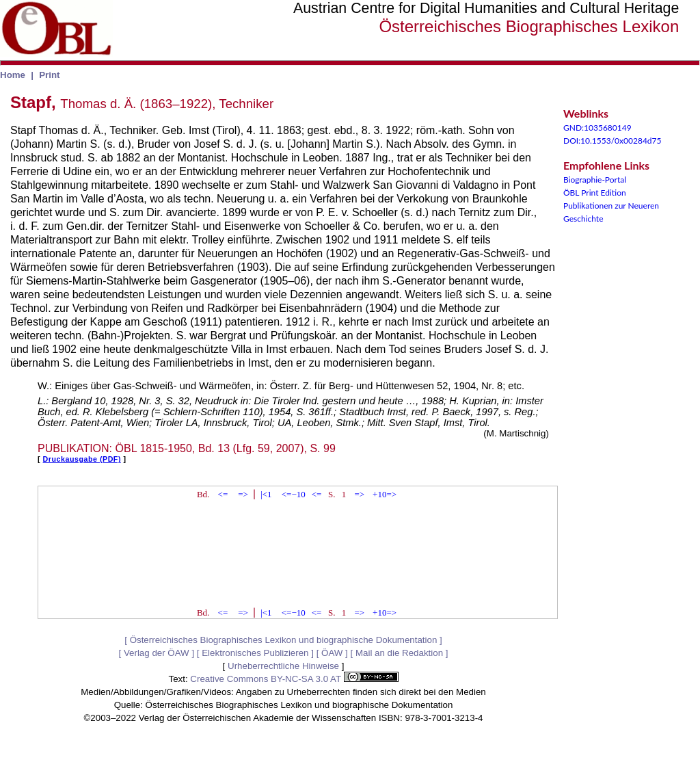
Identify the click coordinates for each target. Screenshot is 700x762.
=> (243, 494)
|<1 (266, 494)
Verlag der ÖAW (157, 653)
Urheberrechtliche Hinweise (283, 666)
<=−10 (294, 494)
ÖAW (332, 653)
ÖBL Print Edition (595, 193)
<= (223, 494)
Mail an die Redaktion (399, 653)
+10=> (385, 494)
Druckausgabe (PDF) (82, 459)
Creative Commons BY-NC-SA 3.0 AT (294, 679)
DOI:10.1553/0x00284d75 (612, 141)
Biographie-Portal (595, 180)
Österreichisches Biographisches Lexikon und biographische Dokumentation (284, 640)
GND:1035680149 (597, 128)
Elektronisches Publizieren (255, 653)
